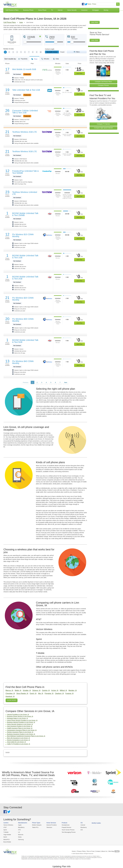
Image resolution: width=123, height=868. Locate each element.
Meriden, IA (73, 690)
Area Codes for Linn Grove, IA (17, 742)
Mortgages (96, 10)
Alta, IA (41, 693)
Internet (60, 10)
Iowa (21, 22)
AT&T (5, 827)
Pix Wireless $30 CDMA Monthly (23, 320)
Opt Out (117, 851)
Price (34, 58)
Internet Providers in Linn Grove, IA (18, 714)
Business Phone (28, 10)
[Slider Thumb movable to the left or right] (25, 43)
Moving (106, 10)
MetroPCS (7, 840)
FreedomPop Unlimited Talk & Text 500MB (25, 172)
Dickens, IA (36, 690)
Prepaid (62, 52)
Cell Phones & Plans (12, 10)
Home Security (72, 10)
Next (66, 382)
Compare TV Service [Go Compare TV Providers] (103, 124)
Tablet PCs (35, 827)
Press (94, 4)
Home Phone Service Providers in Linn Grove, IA (22, 720)
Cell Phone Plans (10, 22)
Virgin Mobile (7, 835)
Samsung (21, 840)
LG (19, 832)
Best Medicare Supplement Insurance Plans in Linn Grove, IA (26, 736)
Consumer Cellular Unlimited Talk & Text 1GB (25, 112)
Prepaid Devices (67, 827)
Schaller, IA (27, 690)
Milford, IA (63, 690)
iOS (82, 830)
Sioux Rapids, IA (22, 693)
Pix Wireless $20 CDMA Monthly (23, 299)
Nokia (20, 837)
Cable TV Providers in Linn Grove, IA (19, 744)
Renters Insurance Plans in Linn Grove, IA (20, 732)
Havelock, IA (10, 696)
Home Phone (42, 10)
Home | (74, 851)
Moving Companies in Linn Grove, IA (19, 740)
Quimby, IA (46, 690)
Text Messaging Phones (69, 832)
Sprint (5, 830)
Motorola (21, 835)
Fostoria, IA (69, 693)
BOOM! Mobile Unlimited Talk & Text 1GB (25, 257)
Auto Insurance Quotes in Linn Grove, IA (20, 726)
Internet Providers (52, 825)
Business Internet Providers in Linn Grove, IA (21, 722)
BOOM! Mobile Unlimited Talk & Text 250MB (25, 214)
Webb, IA (18, 690)
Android (83, 825)
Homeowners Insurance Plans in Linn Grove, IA (22, 730)
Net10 (5, 837)
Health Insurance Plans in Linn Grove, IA (20, 728)
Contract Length (50, 49)
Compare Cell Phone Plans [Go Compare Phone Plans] (103, 82)
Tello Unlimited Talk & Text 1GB (26, 90)
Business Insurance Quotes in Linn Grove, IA (21, 734)
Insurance (84, 10)
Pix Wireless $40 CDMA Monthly (23, 362)
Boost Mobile (7, 842)
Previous (26, 382)
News (89, 4)
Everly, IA (33, 693)
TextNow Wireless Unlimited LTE (25, 193)
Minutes (45, 58)
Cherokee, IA (10, 693)
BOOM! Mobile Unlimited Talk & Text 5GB (25, 341)
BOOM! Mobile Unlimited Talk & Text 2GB (25, 278)
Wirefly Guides (96, 823)
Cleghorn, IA (59, 693)
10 (41, 52)
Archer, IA (55, 690)
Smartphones (66, 825)
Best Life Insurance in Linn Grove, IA (19, 738)
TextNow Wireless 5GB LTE (24, 151)
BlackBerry (21, 827)
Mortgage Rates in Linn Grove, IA (18, 718)
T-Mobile (6, 832)
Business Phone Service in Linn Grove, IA (20, 716)
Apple (20, 825)
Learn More (95, 22)
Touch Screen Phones (68, 830)
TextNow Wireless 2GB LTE (24, 132)
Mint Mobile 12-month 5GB (24, 69)
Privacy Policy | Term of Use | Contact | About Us (92, 851)
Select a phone (12, 43)
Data (56, 58)
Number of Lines (9, 49)
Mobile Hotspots (37, 825)
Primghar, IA (49, 693)
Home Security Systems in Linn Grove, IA (20, 724)
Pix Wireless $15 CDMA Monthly (23, 235)
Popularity (23, 58)
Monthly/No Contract (52, 52)
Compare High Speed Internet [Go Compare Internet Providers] (103, 128)
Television (49, 827)
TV (52, 10)
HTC (19, 830)
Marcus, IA (9, 690)
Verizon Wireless (8, 825)
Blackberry (84, 827)
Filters (78, 52)
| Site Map (111, 851)
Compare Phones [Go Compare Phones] (103, 85)
